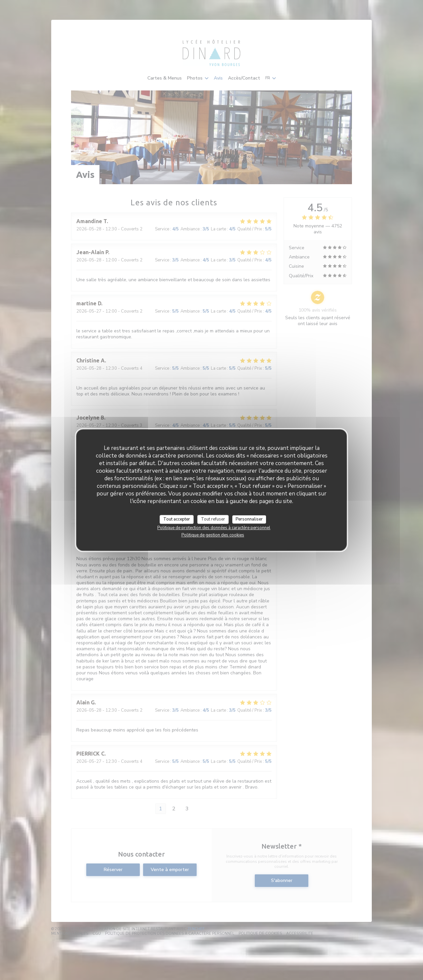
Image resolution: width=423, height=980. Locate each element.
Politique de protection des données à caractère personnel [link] (214, 528)
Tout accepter (177, 519)
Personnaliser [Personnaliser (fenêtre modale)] (249, 519)
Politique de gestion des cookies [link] (213, 535)
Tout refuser (213, 519)
